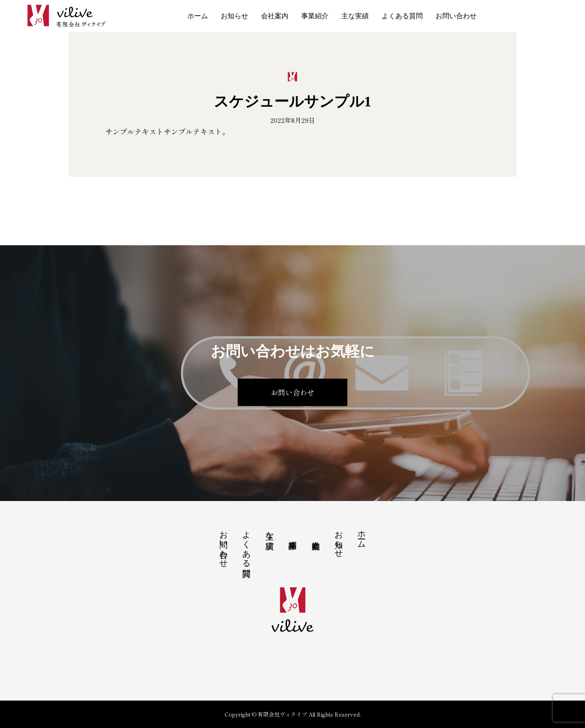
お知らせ (234, 16)
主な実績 (355, 16)
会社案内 (275, 16)
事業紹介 (315, 16)
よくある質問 (402, 16)
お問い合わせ (456, 16)
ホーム (198, 16)
